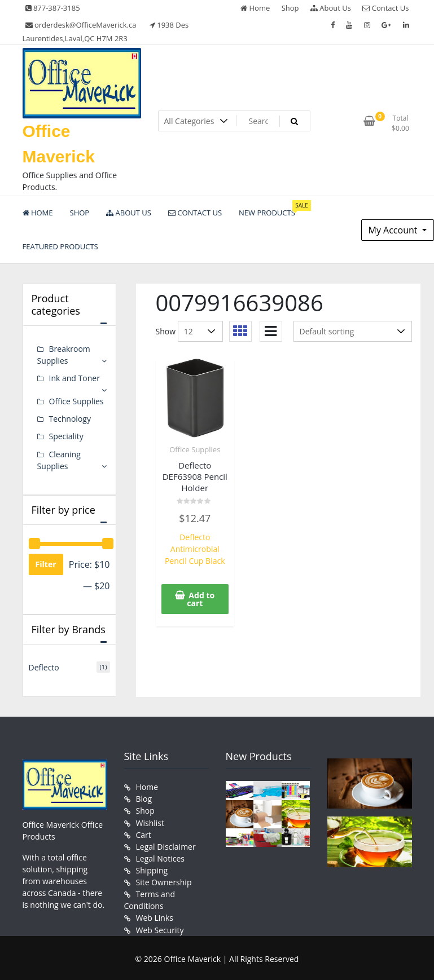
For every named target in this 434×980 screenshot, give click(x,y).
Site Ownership (164, 881)
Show (166, 331)
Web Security (160, 928)
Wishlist (150, 822)
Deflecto (44, 667)
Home (255, 8)
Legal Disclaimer (166, 846)
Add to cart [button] (201, 599)
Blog (144, 798)
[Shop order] (353, 331)
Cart (144, 834)
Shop (290, 8)
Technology (70, 419)
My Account (394, 230)
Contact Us (385, 8)
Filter (46, 564)
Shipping (152, 869)
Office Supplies (195, 449)
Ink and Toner (74, 378)
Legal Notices (160, 857)
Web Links (155, 917)
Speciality (66, 436)
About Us (331, 8)
